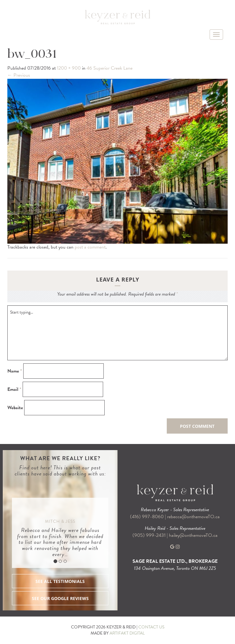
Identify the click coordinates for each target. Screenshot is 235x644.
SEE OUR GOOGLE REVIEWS (60, 598)
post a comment (90, 247)
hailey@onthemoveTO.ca (193, 535)
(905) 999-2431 (150, 535)
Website (15, 408)
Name (15, 371)
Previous (19, 75)
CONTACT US (151, 627)
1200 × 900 (69, 68)
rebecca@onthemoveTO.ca (193, 517)
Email (14, 389)
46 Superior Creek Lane (110, 68)
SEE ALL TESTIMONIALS (60, 581)
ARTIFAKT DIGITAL (127, 633)
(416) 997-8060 (147, 517)
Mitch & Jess (60, 521)
